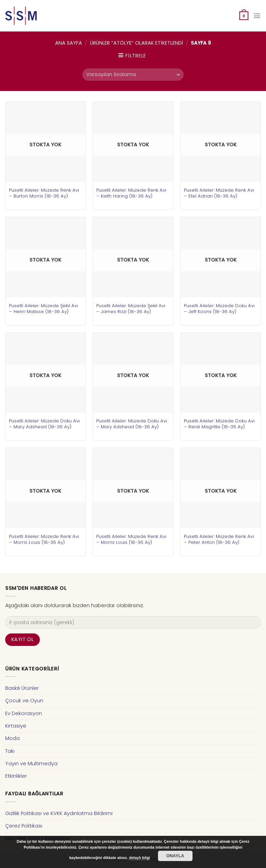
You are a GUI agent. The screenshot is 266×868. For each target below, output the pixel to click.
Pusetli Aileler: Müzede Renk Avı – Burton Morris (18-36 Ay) (44, 193)
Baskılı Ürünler (22, 688)
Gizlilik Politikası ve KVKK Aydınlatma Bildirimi (59, 813)
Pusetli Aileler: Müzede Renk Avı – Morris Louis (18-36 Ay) (44, 539)
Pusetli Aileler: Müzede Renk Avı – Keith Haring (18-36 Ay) (131, 193)
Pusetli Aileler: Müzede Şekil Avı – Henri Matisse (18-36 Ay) (43, 309)
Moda (12, 738)
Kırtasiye (16, 726)
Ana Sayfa (69, 43)
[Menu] (257, 16)
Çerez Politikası (24, 826)
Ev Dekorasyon (24, 713)
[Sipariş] (133, 75)
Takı (10, 751)
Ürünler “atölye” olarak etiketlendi (137, 43)
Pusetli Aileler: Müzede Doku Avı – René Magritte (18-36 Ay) (219, 424)
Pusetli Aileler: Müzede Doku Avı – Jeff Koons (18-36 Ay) (219, 309)
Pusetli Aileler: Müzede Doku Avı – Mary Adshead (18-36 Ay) (44, 424)
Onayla (175, 856)
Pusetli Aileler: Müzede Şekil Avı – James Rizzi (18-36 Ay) (131, 309)
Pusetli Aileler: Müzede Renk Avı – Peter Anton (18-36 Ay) (219, 539)
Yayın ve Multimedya (31, 764)
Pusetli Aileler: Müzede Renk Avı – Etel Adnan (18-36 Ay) (219, 193)
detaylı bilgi (139, 858)
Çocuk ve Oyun (24, 701)
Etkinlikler (16, 776)
